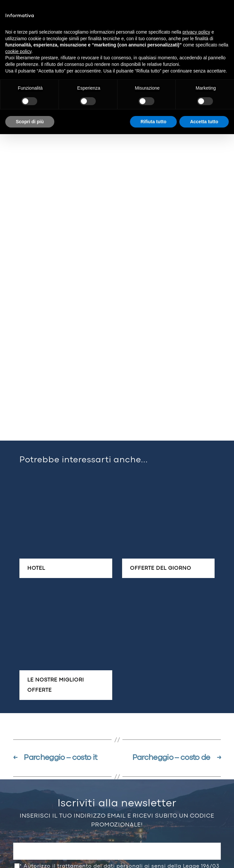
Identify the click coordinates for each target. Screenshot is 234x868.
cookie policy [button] (18, 51)
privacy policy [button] (196, 32)
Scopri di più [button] (30, 122)
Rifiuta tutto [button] (154, 122)
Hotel (36, 568)
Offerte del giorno (161, 568)
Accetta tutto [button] (204, 122)
